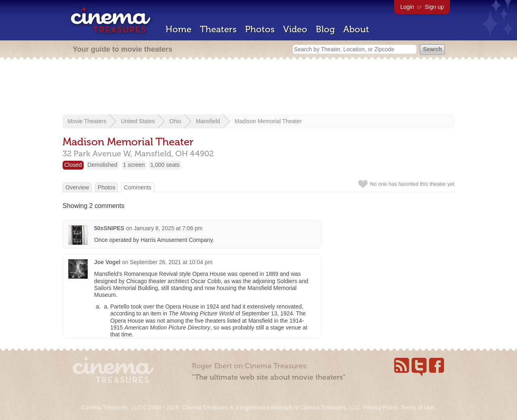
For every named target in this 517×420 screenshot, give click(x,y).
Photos (260, 29)
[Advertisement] (258, 88)
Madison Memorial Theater (268, 121)
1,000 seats (165, 165)
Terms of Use (417, 407)
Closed (73, 165)
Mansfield (208, 121)
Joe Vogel (107, 262)
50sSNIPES (109, 228)
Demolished (103, 165)
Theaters (218, 29)
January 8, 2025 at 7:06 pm (168, 228)
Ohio (175, 121)
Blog (325, 29)
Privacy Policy (380, 407)
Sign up (434, 7)
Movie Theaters (87, 121)
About (356, 29)
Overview (77, 187)
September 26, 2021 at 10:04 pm (171, 262)
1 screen (134, 165)
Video (295, 29)
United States (138, 121)
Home (179, 29)
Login (407, 7)
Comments (138, 187)
